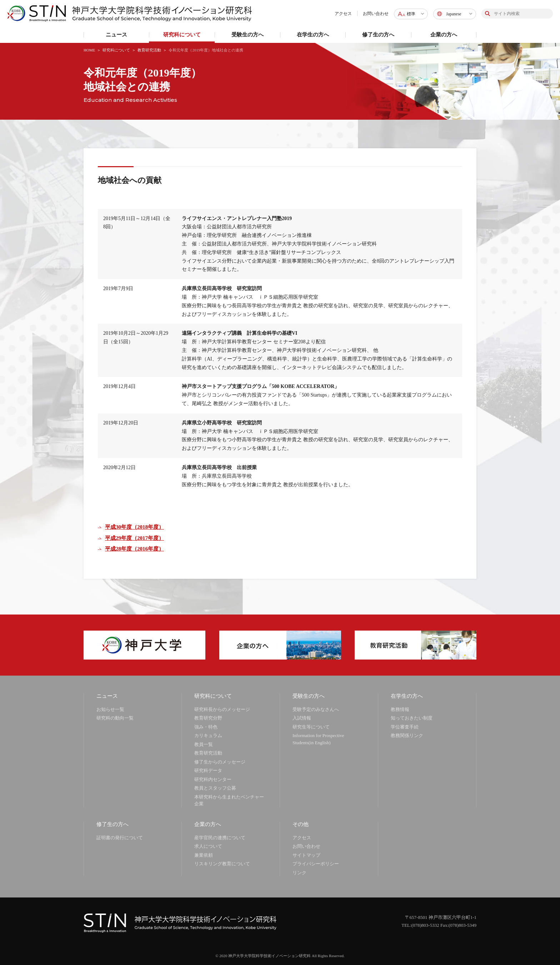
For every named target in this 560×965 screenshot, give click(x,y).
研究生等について (311, 727)
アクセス (343, 14)
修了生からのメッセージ (220, 762)
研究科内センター (213, 779)
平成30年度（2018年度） (134, 527)
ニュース (107, 696)
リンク (299, 873)
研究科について (116, 50)
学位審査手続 (405, 727)
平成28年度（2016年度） (134, 549)
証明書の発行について (120, 838)
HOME (89, 50)
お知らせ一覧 (110, 709)
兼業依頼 (204, 855)
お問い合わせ (376, 14)
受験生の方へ (309, 696)
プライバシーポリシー (316, 864)
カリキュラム (208, 735)
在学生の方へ (407, 696)
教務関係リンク (407, 735)
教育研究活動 (149, 50)
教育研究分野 (208, 718)
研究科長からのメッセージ (222, 709)
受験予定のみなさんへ (316, 709)
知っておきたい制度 (412, 718)
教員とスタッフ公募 (215, 788)
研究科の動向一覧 (115, 718)
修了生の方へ (112, 824)
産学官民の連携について (220, 838)
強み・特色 (206, 727)
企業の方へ (208, 824)
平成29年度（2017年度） (134, 538)
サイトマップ (306, 855)
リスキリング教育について (222, 864)
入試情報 (302, 718)
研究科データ (208, 770)
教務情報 (400, 709)
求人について (208, 846)
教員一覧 (204, 744)
